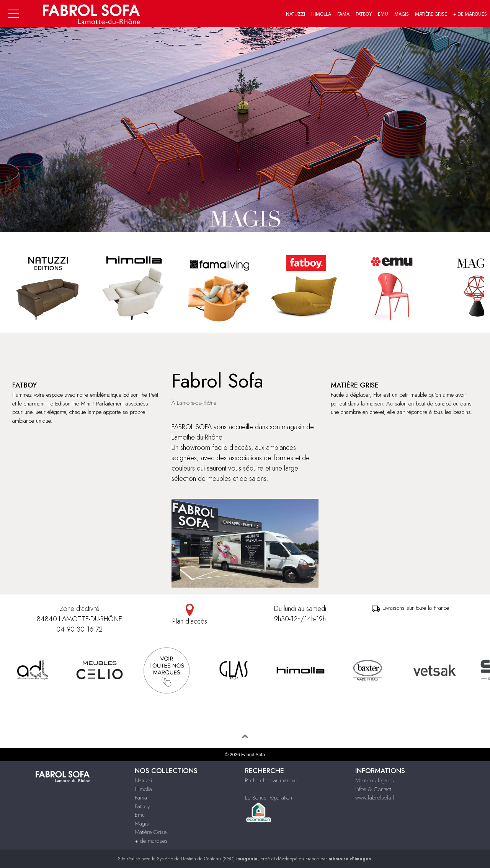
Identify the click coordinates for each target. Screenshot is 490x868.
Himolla (321, 14)
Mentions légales (375, 780)
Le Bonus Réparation (269, 798)
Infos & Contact (373, 789)
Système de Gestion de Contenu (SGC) (207, 859)
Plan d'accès (190, 615)
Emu (383, 14)
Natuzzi (296, 14)
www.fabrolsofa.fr (376, 798)
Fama (343, 14)
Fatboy (364, 14)
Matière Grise (431, 14)
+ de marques (470, 14)
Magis (402, 14)
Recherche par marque (271, 780)
